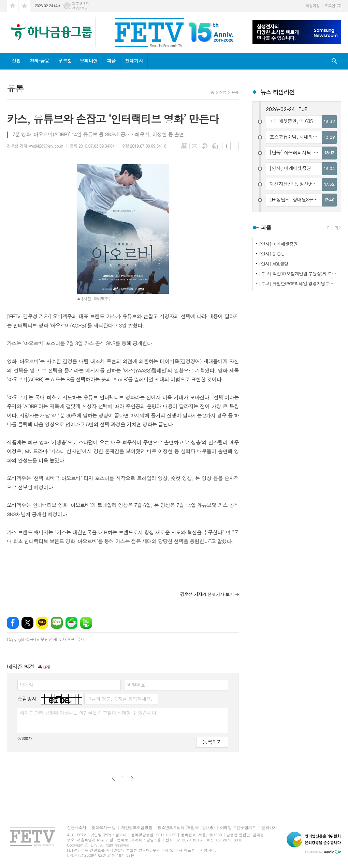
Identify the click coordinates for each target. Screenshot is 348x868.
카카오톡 (42, 623)
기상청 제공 (80, 8)
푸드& (64, 61)
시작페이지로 (13, 6)
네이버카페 (71, 623)
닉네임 (26, 685)
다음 (132, 778)
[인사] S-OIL (271, 254)
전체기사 (134, 61)
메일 (194, 146)
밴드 (86, 623)
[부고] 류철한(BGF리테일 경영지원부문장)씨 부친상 (298, 283)
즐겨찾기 (25, 6)
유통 (235, 92)
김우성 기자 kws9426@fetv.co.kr (35, 146)
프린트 (205, 146)
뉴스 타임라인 (278, 92)
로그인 (330, 6)
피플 (111, 61)
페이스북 (13, 623)
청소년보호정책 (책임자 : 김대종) (186, 828)
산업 (16, 61)
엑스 (27, 623)
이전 (113, 778)
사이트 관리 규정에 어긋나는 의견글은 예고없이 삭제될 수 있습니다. (89, 713)
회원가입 (313, 6)
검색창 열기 (334, 61)
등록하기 (212, 742)
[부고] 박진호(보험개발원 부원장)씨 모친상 (298, 273)
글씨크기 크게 (226, 146)
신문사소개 (76, 828)
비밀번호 (136, 685)
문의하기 (269, 828)
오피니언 (89, 61)
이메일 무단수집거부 (238, 828)
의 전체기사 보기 (207, 594)
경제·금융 (39, 61)
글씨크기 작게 (235, 146)
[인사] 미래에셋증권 (278, 244)
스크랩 (215, 146)
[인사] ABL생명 (274, 264)
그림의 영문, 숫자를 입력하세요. (119, 699)
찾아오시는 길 (104, 828)
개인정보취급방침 (136, 828)
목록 (184, 146)
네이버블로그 (57, 623)
